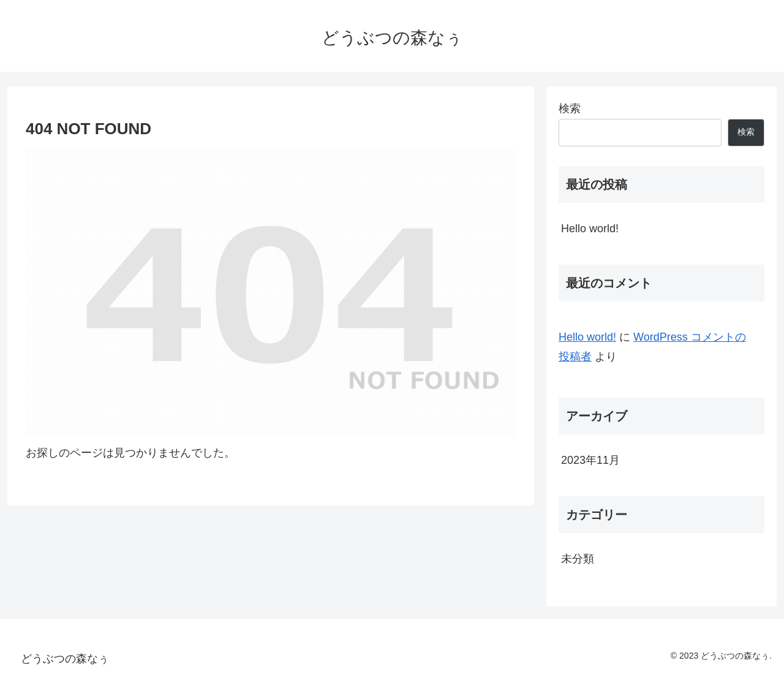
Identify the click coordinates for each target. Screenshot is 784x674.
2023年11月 (590, 460)
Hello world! (590, 229)
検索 (570, 108)
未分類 (578, 559)
